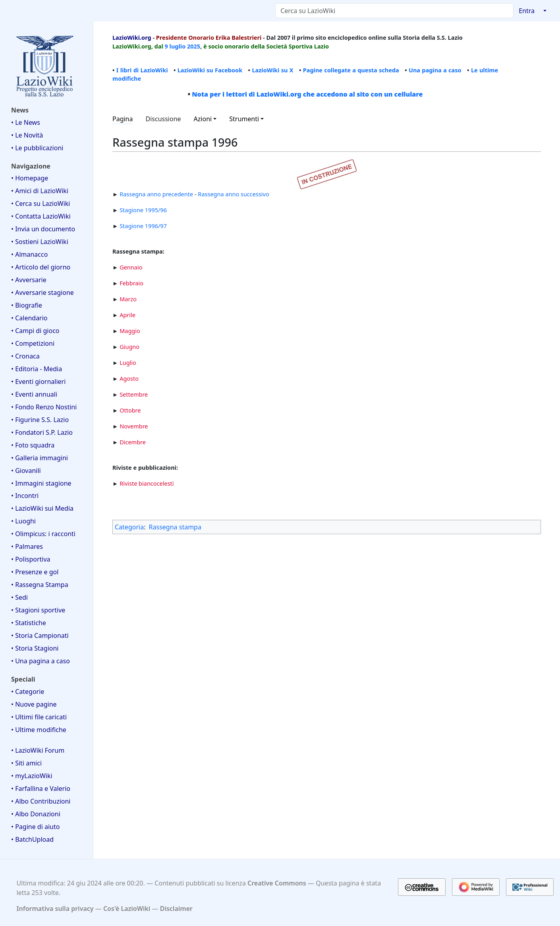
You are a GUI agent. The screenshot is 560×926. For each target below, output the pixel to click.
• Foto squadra (33, 445)
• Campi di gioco (35, 331)
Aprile (127, 315)
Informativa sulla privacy (55, 909)
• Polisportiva (31, 559)
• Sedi (19, 597)
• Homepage (30, 178)
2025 (194, 46)
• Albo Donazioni (36, 814)
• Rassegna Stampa (40, 585)
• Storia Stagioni (35, 648)
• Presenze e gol (35, 572)
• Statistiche (29, 623)
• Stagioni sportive (38, 610)
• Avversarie (29, 280)
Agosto (129, 378)
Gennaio (131, 267)
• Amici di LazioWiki (40, 191)
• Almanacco (29, 254)
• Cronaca (25, 356)
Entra (527, 11)
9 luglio (175, 46)
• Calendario (29, 318)
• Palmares (27, 546)
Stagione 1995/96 (143, 210)
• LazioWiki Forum (38, 750)
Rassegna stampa (175, 527)
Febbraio (131, 283)
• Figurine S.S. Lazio (40, 420)
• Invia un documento (43, 229)
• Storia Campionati (40, 635)
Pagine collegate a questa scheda (351, 70)
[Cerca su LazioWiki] (394, 11)
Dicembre (133, 442)
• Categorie (28, 692)
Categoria (129, 527)
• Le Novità (27, 135)
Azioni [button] (203, 119)
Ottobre (130, 410)
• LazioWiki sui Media (42, 508)
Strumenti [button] (244, 119)
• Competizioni (33, 343)
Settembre (134, 394)
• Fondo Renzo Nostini (44, 407)
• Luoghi (23, 521)
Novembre (134, 426)
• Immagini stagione (41, 483)
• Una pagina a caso (41, 661)
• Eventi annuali (34, 394)
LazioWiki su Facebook (210, 70)
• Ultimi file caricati (39, 717)
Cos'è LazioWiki (127, 909)
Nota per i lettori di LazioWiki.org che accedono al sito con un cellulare (307, 94)
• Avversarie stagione (42, 293)
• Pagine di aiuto (35, 827)
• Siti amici (26, 763)
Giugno (129, 347)
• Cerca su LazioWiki (41, 203)
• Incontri (25, 496)
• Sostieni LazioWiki (40, 242)
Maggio (130, 331)
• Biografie (27, 305)
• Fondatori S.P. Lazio (42, 432)
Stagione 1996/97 (143, 226)
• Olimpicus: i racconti (43, 534)
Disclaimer (176, 909)
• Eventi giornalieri (38, 382)
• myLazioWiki (32, 776)
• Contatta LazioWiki (41, 216)
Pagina (123, 119)
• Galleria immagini (40, 458)
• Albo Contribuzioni (41, 801)
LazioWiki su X (272, 70)
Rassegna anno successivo (233, 194)
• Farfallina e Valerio (41, 788)
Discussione (163, 119)
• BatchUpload (32, 839)
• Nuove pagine (34, 704)
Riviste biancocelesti (147, 483)
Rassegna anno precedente (156, 194)
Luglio (128, 362)
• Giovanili (26, 471)
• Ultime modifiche (39, 730)
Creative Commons (277, 883)
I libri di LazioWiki (142, 70)
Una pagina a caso (435, 70)
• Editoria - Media (37, 369)
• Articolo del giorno (41, 267)
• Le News (26, 122)
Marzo (128, 299)
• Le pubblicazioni (37, 148)
